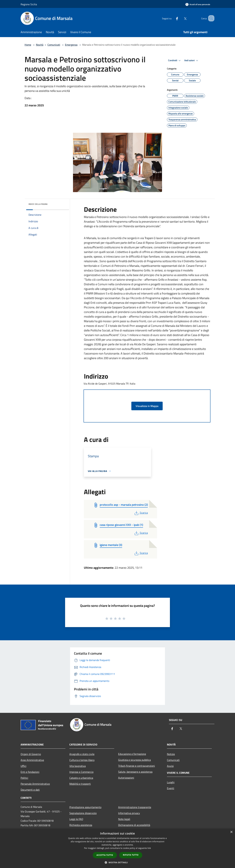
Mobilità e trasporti (80, 784)
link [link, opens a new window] (149, 848)
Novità (40, 45)
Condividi (175, 61)
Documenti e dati (30, 790)
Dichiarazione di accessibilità (134, 825)
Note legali (124, 819)
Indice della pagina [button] (38, 204)
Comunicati (54, 45)
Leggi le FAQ (76, 819)
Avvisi (170, 766)
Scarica (141, 513)
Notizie (171, 754)
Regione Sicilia (29, 4)
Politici (24, 778)
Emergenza (71, 45)
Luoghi (171, 782)
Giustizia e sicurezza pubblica (134, 760)
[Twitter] (181, 18)
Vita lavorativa (78, 766)
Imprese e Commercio (81, 772)
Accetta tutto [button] (105, 855)
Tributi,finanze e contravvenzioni (137, 766)
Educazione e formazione (132, 754)
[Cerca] (210, 18)
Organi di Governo (31, 754)
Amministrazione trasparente (135, 807)
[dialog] (117, 848)
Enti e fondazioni (30, 772)
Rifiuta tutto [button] (131, 855)
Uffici (23, 766)
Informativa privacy (129, 813)
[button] (117, 862)
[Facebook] (173, 18)
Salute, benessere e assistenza (135, 772)
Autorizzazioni (126, 778)
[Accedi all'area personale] (198, 4)
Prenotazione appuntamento (85, 807)
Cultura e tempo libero (82, 760)
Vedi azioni (192, 61)
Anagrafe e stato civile (82, 754)
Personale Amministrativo (35, 784)
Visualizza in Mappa (147, 406)
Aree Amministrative (32, 760)
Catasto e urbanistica (81, 778)
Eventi (171, 788)
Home (28, 45)
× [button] (231, 832)
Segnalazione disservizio (83, 813)
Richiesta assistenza (81, 825)
